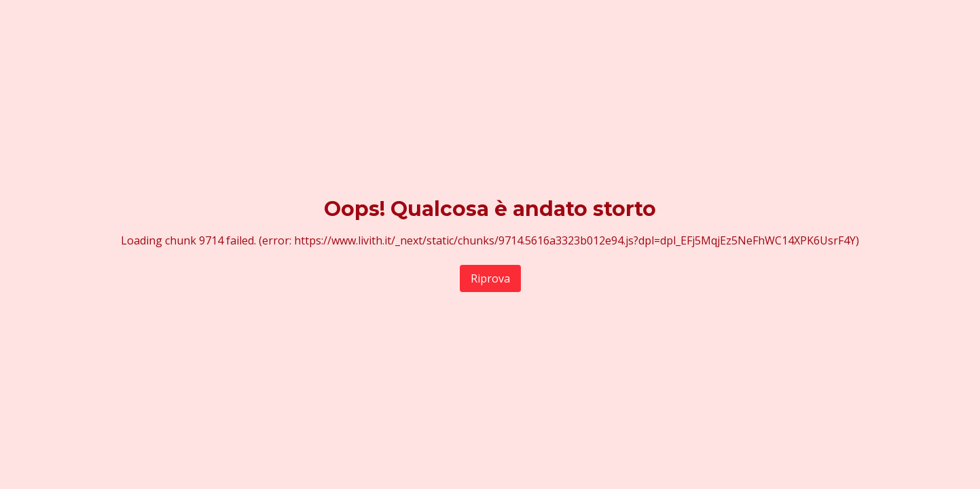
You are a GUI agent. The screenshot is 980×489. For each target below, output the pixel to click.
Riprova (490, 278)
